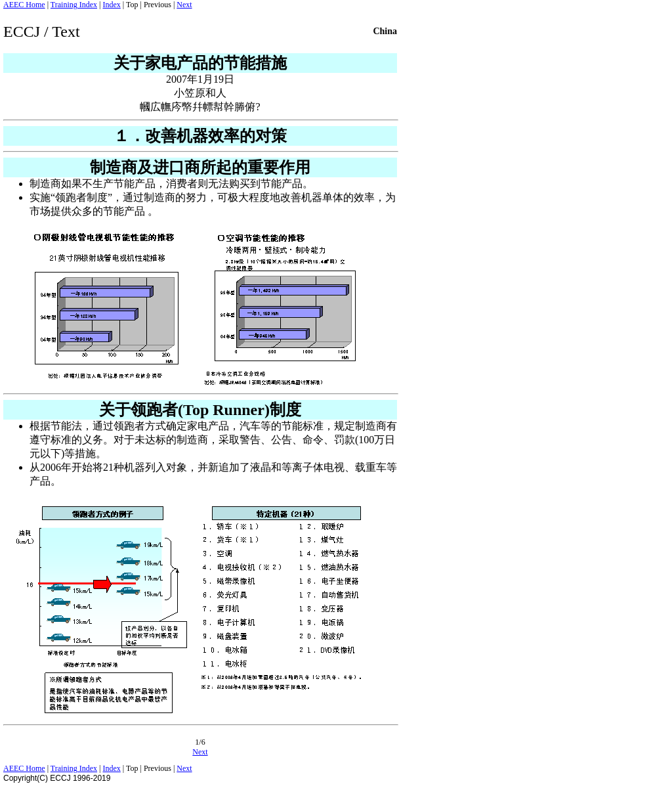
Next (184, 5)
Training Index (74, 5)
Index (111, 5)
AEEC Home (24, 5)
